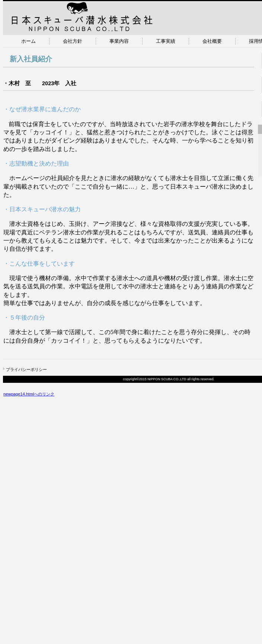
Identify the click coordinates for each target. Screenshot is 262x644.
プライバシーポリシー (26, 369)
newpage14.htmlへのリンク (29, 394)
